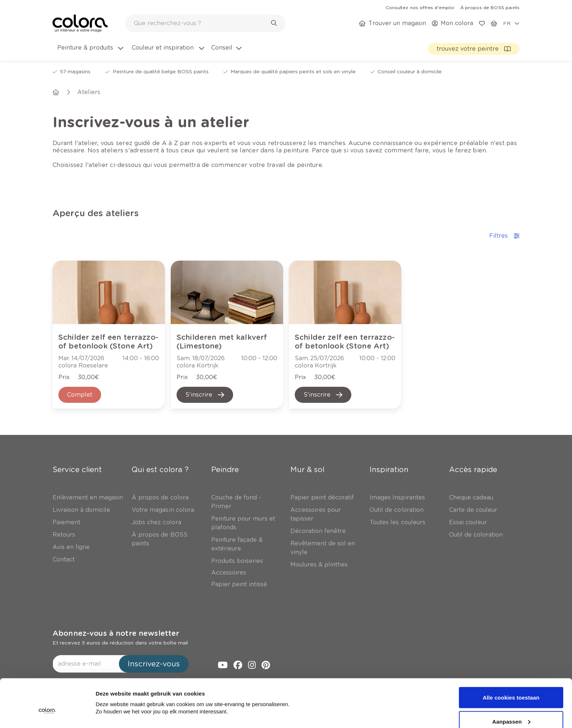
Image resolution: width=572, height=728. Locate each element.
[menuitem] (90, 52)
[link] (420, 7)
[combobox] (205, 23)
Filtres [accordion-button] (504, 236)
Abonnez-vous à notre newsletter (116, 633)
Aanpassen (511, 685)
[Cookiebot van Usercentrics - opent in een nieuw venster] (47, 714)
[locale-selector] (511, 23)
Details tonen (113, 694)
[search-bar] (201, 23)
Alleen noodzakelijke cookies (511, 708)
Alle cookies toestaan (511, 661)
